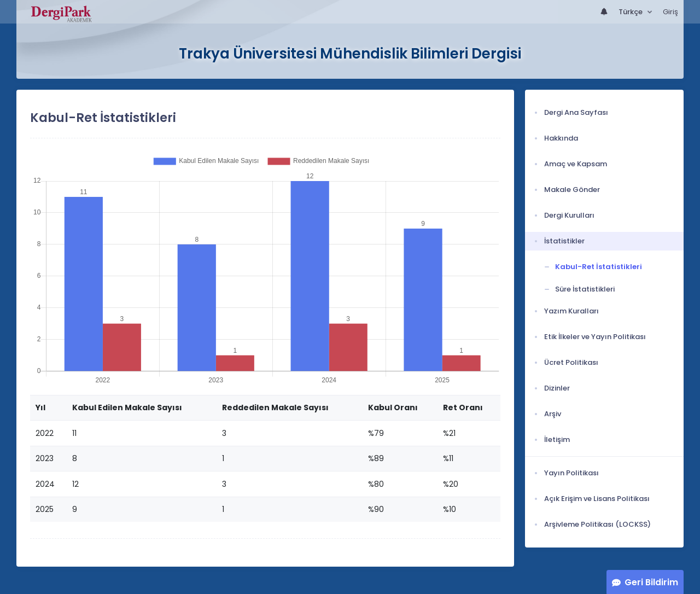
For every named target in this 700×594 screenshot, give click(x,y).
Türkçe (631, 12)
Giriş (670, 12)
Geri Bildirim (651, 582)
